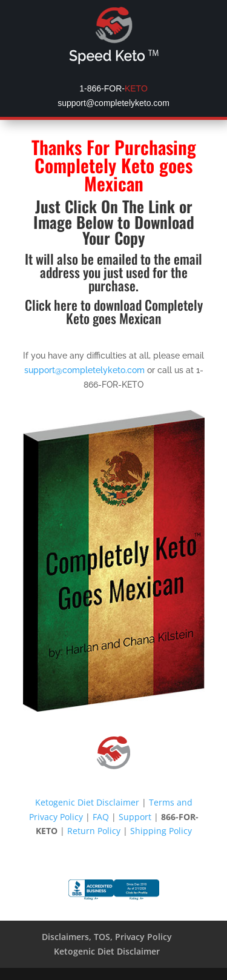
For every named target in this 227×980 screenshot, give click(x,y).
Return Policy (94, 831)
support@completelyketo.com (84, 370)
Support (135, 817)
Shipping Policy (161, 831)
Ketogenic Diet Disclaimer (87, 802)
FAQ (101, 817)
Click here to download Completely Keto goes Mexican (114, 311)
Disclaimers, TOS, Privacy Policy (107, 937)
